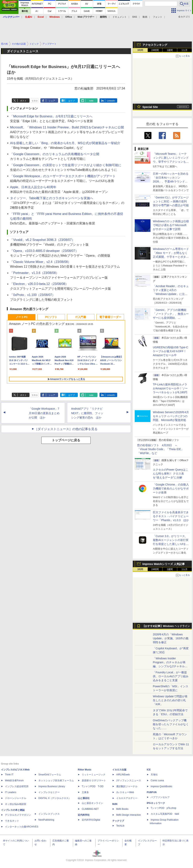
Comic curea (157, 780)
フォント (158, 17)
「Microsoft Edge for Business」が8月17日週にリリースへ (51, 116)
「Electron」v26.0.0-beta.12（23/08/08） (39, 284)
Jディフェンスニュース (129, 780)
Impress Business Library (52, 786)
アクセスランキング (155, 45)
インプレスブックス (49, 814)
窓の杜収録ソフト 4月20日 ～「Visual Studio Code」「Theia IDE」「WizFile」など (160, 449)
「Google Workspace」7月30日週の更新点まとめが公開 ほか (44, 413)
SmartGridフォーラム (50, 775)
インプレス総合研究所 (17, 786)
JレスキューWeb (125, 792)
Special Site (150, 107)
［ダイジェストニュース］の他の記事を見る (66, 429)
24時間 (155, 50)
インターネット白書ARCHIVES (22, 827)
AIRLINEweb (123, 775)
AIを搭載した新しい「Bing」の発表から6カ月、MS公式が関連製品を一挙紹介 (65, 143)
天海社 (154, 775)
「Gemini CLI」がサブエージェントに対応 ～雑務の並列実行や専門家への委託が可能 (171, 201)
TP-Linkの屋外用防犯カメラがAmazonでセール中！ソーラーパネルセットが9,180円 (170, 388)
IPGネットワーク (156, 803)
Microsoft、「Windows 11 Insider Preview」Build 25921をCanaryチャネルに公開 (67, 127)
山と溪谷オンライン (92, 803)
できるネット (12, 821)
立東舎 (85, 792)
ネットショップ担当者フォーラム (56, 780)
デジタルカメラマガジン (18, 815)
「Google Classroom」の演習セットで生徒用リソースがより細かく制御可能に (66, 165)
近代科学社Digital (91, 820)
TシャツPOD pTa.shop (163, 808)
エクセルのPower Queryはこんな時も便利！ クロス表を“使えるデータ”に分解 (171, 474)
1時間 (140, 50)
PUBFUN (152, 792)
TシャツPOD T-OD (93, 786)
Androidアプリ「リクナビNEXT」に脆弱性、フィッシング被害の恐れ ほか (87, 413)
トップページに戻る (66, 440)
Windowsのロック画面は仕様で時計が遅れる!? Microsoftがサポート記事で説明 (171, 225)
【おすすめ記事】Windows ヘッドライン (166, 626)
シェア (52, 101)
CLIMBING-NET (90, 809)
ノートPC (22, 317)
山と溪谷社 (84, 798)
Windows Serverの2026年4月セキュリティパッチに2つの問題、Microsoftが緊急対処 (171, 416)
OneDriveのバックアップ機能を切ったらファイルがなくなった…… (171, 724)
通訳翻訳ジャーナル (127, 786)
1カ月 (185, 50)
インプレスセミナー (49, 792)
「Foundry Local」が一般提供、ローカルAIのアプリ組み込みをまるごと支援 (171, 676)
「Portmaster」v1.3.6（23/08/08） (34, 273)
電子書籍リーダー (110, 317)
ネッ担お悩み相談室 (16, 804)
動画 (145, 17)
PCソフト (51, 317)
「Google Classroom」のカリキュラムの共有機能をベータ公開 (55, 154)
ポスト (23, 101)
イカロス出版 (119, 770)
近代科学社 (84, 815)
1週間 (170, 50)
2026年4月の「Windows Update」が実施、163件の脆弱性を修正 (171, 638)
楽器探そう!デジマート (94, 780)
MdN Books (122, 809)
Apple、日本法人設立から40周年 (33, 187)
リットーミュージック (94, 775)
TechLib (120, 826)
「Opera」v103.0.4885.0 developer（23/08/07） (44, 251)
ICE (149, 770)
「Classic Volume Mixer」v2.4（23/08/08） (40, 262)
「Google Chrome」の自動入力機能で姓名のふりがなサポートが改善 (171, 488)
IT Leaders (11, 792)
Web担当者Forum (14, 780)
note (91, 101)
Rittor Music (85, 770)
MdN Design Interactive (129, 815)
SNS (135, 17)
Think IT (9, 775)
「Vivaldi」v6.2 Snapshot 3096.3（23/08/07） (42, 240)
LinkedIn (111, 101)
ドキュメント (120, 17)
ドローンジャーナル (16, 798)
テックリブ (118, 821)
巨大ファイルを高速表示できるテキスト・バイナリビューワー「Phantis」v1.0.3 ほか (171, 516)
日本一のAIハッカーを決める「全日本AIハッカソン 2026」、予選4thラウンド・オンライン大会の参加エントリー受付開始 (171, 182)
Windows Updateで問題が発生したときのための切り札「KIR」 (170, 700)
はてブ (72, 101)
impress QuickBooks (161, 786)
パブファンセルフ (160, 797)
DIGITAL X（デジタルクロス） (55, 798)
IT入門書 (81, 317)
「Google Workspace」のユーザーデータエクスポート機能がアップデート (63, 176)
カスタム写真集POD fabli (165, 814)
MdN (115, 804)
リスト (35, 101)
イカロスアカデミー (127, 798)
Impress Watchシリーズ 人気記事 (164, 564)
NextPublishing (46, 820)
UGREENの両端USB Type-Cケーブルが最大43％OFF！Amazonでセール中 (170, 351)
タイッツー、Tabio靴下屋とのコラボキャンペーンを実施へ (52, 198)
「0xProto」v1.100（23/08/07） (33, 295)
